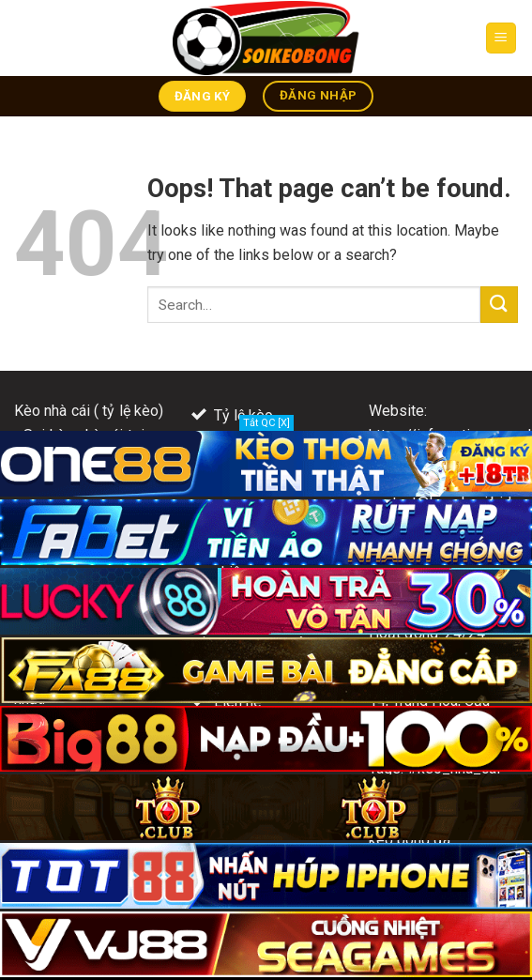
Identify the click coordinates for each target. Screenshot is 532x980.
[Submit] (499, 305)
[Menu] (502, 38)
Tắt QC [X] (266, 423)
